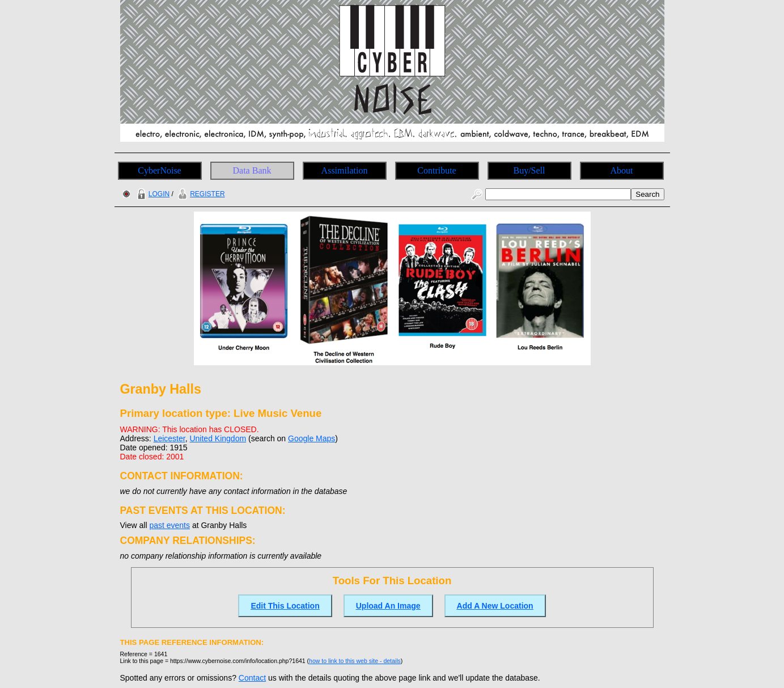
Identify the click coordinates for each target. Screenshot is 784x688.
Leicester (169, 438)
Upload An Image (388, 606)
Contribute (437, 170)
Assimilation (345, 170)
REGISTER (200, 194)
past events (169, 525)
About (622, 170)
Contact (252, 678)
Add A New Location (495, 606)
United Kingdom (218, 438)
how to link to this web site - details (355, 661)
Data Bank (252, 170)
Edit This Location (285, 606)
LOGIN (152, 194)
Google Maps (312, 438)
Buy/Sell (529, 170)
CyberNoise (159, 170)
